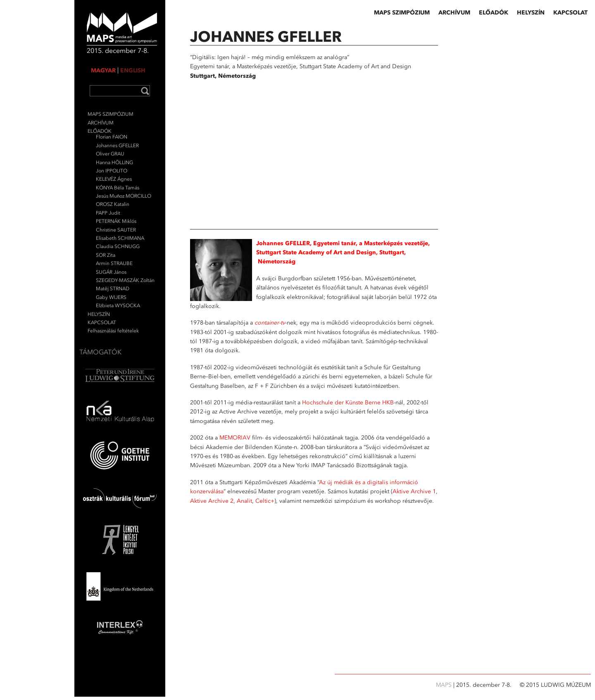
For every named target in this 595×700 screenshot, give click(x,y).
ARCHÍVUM (101, 123)
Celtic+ (265, 501)
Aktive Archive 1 (414, 491)
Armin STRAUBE (114, 263)
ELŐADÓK (100, 131)
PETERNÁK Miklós (116, 221)
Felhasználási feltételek (113, 331)
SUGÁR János (111, 272)
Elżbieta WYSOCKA (118, 306)
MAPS (445, 685)
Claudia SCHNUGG (118, 246)
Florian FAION (112, 137)
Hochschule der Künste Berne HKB (348, 403)
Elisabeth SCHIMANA (120, 238)
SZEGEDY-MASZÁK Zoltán (125, 280)
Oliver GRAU (110, 154)
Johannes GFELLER (117, 146)
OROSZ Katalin (113, 204)
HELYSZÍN (99, 314)
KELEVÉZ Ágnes (114, 179)
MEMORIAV (235, 438)
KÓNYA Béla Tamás (118, 188)
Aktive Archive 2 (212, 501)
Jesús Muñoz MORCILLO (124, 196)
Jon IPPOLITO (112, 171)
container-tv (270, 323)
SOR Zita (106, 255)
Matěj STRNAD (113, 289)
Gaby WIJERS (111, 297)
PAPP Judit (108, 213)
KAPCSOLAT (102, 323)
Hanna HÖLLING (114, 162)
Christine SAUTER (116, 230)
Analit (244, 501)
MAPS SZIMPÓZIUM (111, 114)
